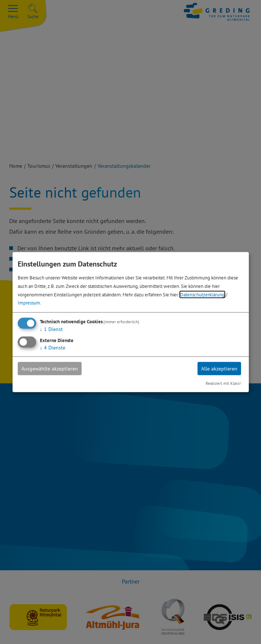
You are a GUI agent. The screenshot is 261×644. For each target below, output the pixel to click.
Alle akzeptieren (219, 369)
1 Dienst (51, 329)
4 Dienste (53, 348)
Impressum (29, 303)
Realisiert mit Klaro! (223, 383)
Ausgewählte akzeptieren (50, 369)
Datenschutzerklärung (202, 294)
